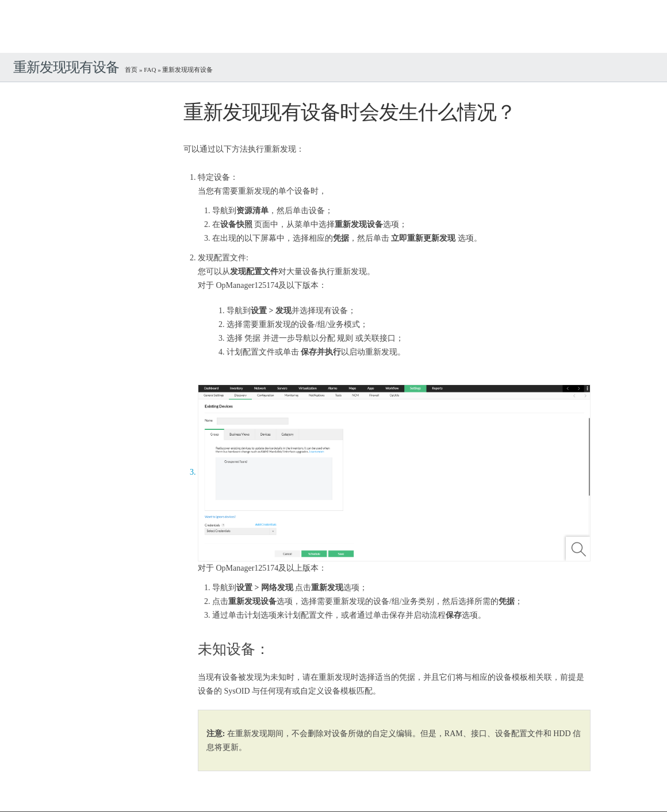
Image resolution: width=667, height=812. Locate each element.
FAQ (150, 70)
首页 (131, 70)
